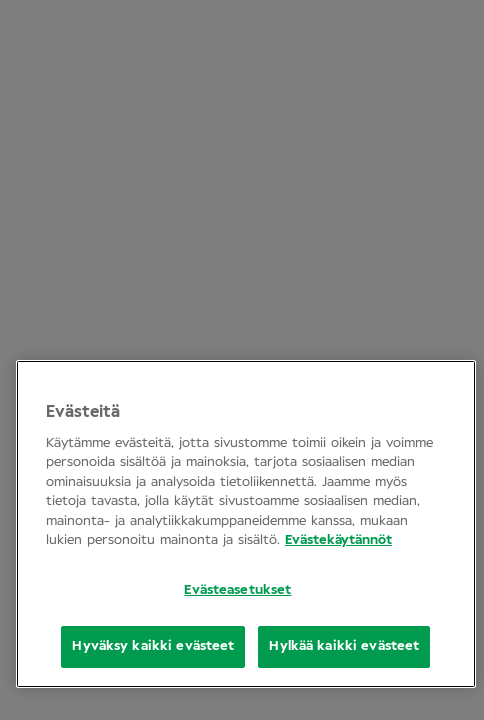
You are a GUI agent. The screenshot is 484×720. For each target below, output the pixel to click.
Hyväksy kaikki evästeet (153, 646)
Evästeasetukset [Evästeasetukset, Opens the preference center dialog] (237, 590)
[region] (246, 524)
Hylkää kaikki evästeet (344, 646)
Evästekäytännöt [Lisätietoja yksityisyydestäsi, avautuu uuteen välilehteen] (338, 540)
